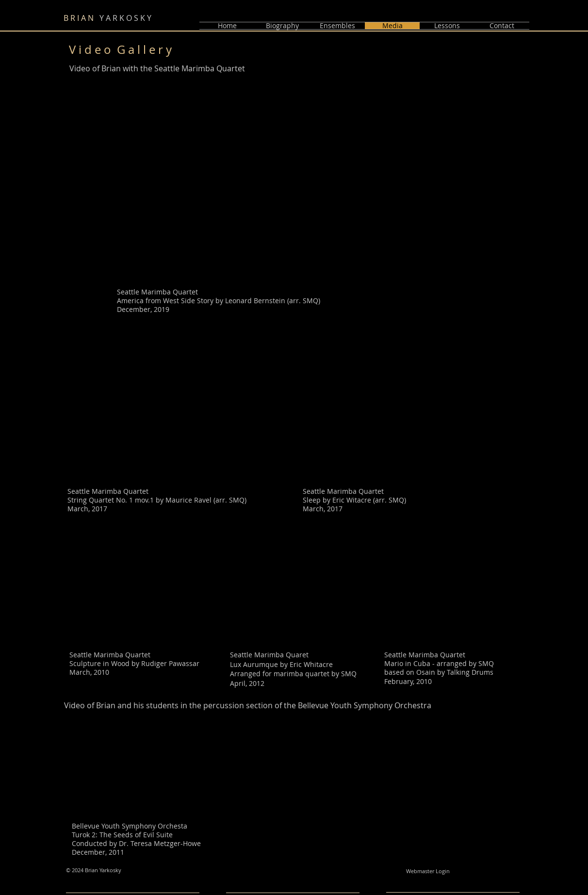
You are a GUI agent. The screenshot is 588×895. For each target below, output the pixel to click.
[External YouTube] (169, 419)
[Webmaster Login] (428, 872)
